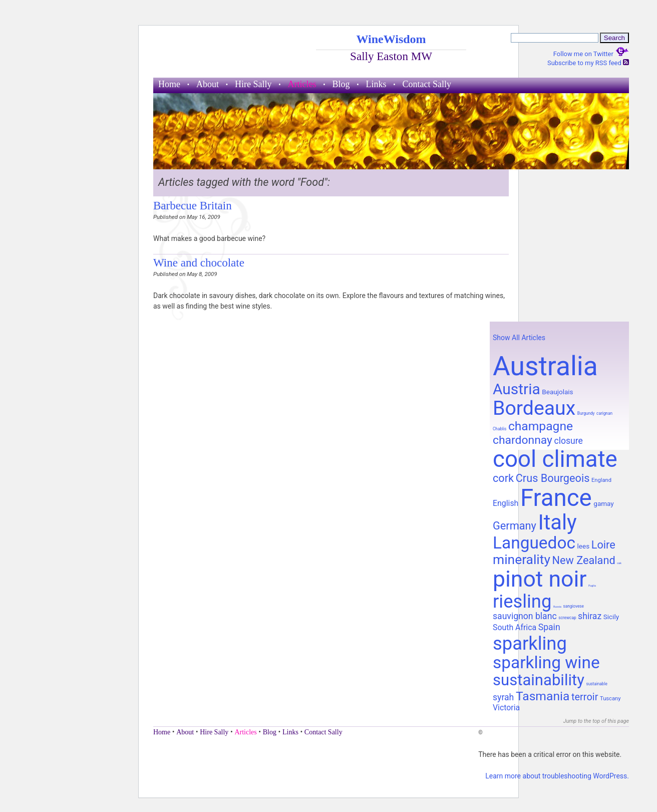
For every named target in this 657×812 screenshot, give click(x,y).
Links (376, 84)
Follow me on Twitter (591, 54)
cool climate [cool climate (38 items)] (555, 459)
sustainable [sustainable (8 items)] (596, 684)
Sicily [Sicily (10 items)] (611, 617)
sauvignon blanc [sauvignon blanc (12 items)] (525, 616)
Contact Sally (427, 84)
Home (169, 84)
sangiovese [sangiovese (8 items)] (573, 606)
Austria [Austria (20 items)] (517, 389)
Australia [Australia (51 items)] (545, 366)
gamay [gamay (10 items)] (603, 503)
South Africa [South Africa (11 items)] (515, 627)
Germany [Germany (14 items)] (515, 526)
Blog (341, 84)
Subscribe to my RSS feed (588, 63)
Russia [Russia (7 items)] (557, 607)
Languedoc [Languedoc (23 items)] (534, 543)
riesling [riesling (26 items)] (522, 601)
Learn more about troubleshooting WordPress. (557, 776)
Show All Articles (519, 338)
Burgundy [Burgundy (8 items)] (586, 413)
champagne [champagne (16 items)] (541, 426)
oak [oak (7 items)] (619, 563)
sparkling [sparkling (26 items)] (530, 643)
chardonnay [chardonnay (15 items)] (523, 440)
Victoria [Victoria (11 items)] (506, 708)
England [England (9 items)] (601, 480)
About (208, 84)
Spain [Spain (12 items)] (549, 627)
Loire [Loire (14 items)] (603, 545)
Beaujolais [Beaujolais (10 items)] (557, 392)
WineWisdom (391, 39)
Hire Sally (253, 84)
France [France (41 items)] (556, 498)
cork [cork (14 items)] (503, 478)
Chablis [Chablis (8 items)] (500, 429)
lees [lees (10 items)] (584, 546)
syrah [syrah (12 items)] (503, 697)
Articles (302, 84)
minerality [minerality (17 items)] (522, 560)
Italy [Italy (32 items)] (557, 522)
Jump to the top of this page (596, 721)
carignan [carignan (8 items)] (604, 413)
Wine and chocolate (199, 262)
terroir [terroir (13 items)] (585, 697)
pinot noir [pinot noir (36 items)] (540, 579)
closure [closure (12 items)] (568, 441)
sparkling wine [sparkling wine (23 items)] (546, 662)
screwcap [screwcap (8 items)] (567, 618)
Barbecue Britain (193, 205)
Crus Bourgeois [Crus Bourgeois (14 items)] (553, 478)
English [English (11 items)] (506, 503)
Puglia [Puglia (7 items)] (592, 586)
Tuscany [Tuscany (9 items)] (610, 699)
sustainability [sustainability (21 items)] (539, 680)
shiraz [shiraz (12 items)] (590, 616)
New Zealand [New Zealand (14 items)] (583, 560)
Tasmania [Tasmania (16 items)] (543, 696)
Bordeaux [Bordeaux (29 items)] (534, 408)
